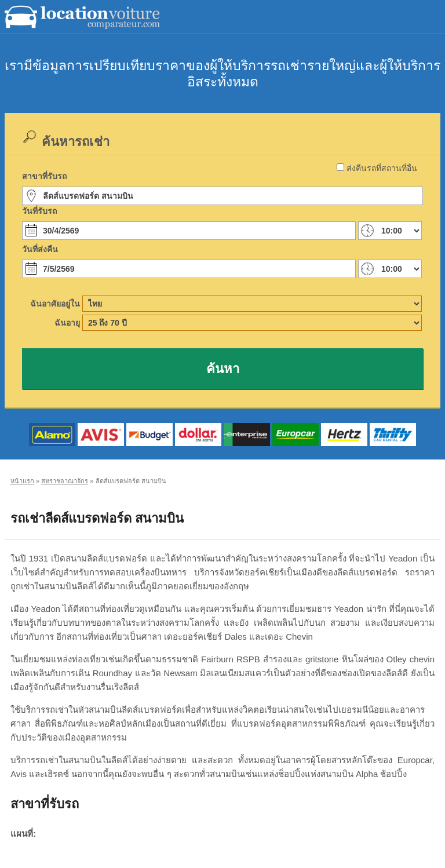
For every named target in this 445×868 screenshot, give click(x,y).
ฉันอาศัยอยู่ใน (55, 304)
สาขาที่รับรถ (44, 176)
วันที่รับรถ (39, 211)
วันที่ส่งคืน (40, 249)
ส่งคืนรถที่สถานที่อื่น (382, 168)
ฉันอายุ (67, 323)
